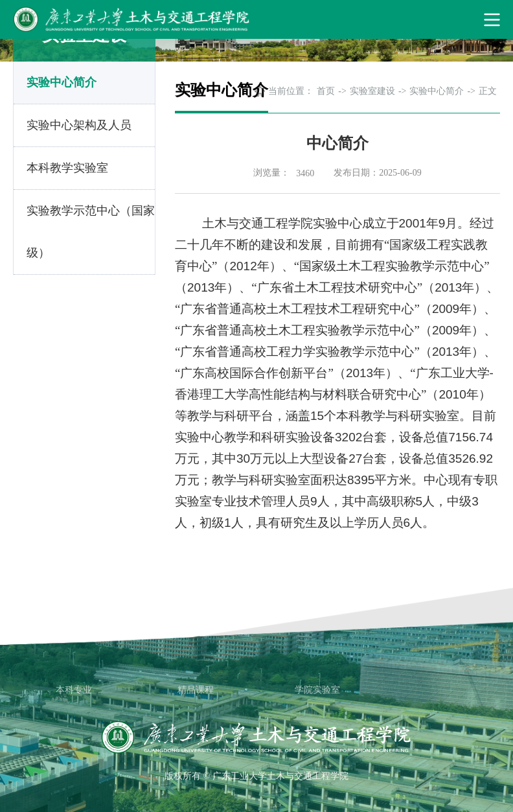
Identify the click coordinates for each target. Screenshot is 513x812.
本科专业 (74, 690)
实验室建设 (372, 91)
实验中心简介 (62, 82)
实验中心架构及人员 (79, 125)
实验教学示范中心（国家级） (91, 232)
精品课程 (196, 690)
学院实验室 (317, 690)
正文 (488, 91)
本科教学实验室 (67, 168)
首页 (326, 91)
